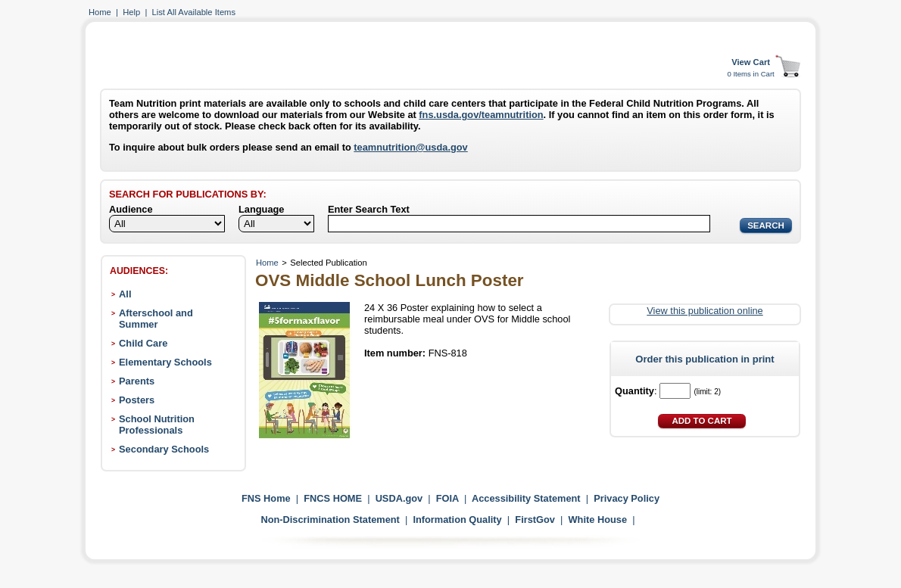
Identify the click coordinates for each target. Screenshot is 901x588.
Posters (137, 400)
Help (131, 12)
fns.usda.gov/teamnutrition (481, 115)
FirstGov (535, 520)
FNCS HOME (333, 498)
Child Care (143, 343)
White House (598, 520)
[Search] (519, 224)
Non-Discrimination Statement (330, 520)
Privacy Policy (627, 498)
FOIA (447, 498)
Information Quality (457, 520)
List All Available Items (194, 12)
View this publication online (705, 311)
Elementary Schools (165, 362)
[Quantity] (675, 391)
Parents (137, 381)
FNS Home (266, 498)
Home (100, 12)
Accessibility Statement (526, 498)
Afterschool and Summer (156, 319)
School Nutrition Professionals (157, 425)
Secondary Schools (164, 449)
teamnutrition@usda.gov (410, 147)
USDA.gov (399, 498)
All (125, 294)
